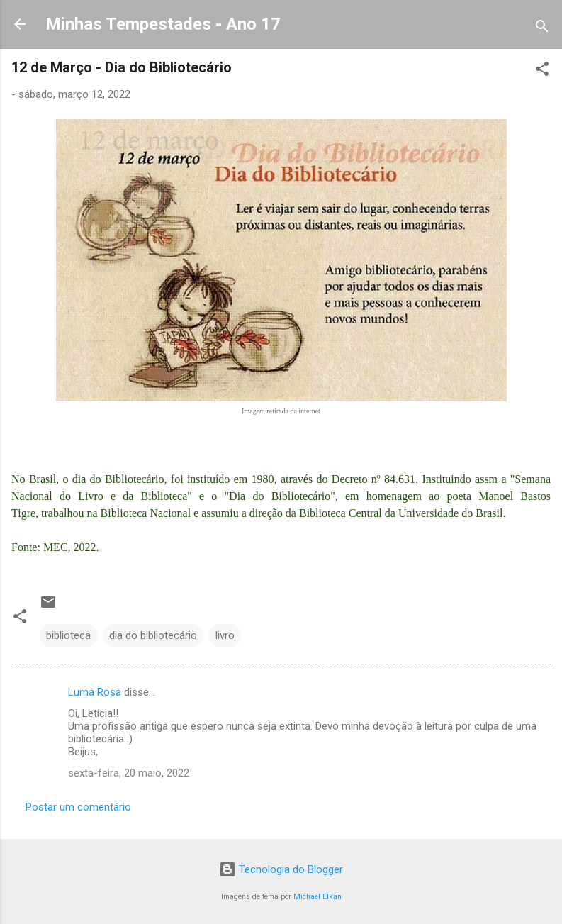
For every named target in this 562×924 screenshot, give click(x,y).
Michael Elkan (317, 897)
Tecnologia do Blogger (281, 869)
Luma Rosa (95, 692)
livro (225, 635)
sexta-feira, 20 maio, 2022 (129, 773)
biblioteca (68, 635)
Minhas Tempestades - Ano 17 (163, 24)
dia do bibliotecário (153, 635)
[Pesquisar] (542, 29)
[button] (542, 71)
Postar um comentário (78, 807)
